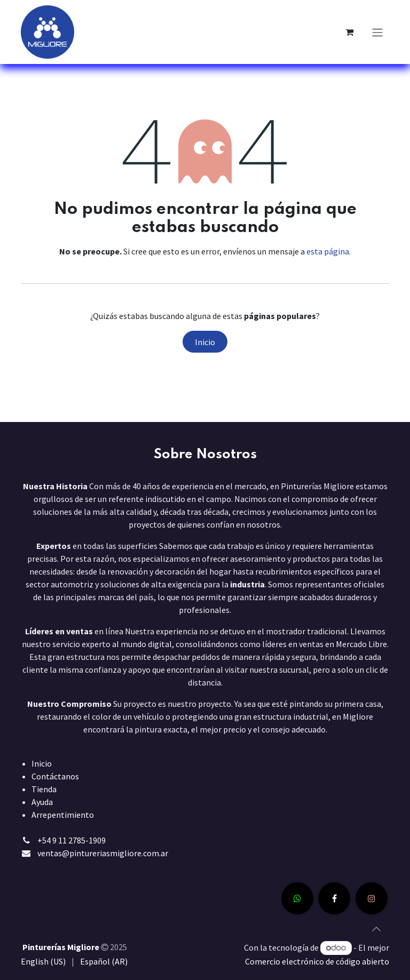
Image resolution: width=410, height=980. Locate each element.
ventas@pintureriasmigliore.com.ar (103, 853)
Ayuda (42, 802)
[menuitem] (43, 961)
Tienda (44, 789)
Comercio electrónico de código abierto (317, 961)
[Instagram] (372, 898)
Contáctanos (55, 776)
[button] (376, 929)
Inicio (205, 342)
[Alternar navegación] (377, 32)
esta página (328, 251)
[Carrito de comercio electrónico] (349, 32)
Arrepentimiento (63, 815)
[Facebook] (334, 898)
